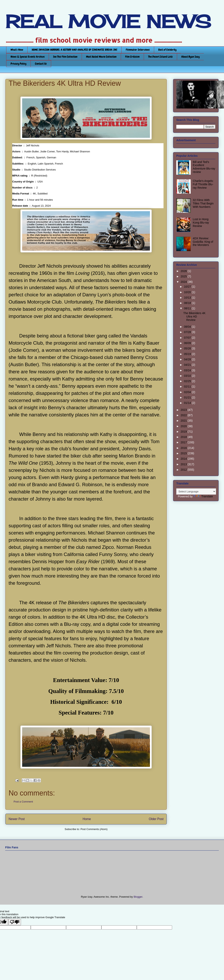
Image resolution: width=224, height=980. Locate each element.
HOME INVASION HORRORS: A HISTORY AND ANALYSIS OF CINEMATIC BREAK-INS (74, 50)
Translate (203, 496)
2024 (184, 282)
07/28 (188, 332)
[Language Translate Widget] (196, 491)
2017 (184, 442)
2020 (184, 426)
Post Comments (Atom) (94, 829)
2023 (184, 410)
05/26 (188, 348)
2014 (184, 459)
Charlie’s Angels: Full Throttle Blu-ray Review (203, 184)
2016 (184, 448)
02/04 (188, 392)
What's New (17, 50)
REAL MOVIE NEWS (108, 22)
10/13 (188, 298)
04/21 (188, 365)
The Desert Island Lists (160, 57)
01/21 (188, 397)
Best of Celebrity (167, 50)
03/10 (188, 376)
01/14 (188, 403)
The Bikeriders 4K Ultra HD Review (194, 316)
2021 (184, 421)
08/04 (188, 327)
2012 (184, 470)
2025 (184, 276)
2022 (184, 415)
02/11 (188, 386)
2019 (184, 432)
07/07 (188, 338)
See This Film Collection (65, 57)
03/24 (188, 370)
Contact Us (41, 64)
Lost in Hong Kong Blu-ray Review (201, 223)
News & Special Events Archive (28, 57)
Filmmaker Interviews (138, 50)
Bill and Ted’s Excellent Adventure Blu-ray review (204, 167)
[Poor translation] (15, 922)
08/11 (188, 308)
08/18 (188, 303)
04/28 (188, 359)
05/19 (188, 354)
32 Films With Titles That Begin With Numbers (203, 203)
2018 (184, 437)
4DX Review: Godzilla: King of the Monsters (203, 242)
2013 (184, 464)
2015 (184, 453)
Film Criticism (132, 57)
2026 (184, 271)
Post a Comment (23, 802)
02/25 (188, 381)
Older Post (156, 819)
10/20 (188, 292)
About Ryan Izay (190, 57)
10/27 (188, 287)
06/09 (188, 343)
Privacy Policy (18, 64)
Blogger (138, 897)
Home (87, 819)
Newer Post (17, 819)
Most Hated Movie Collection (101, 57)
